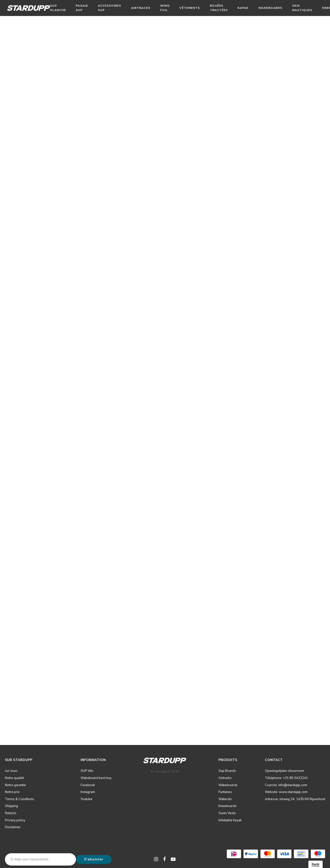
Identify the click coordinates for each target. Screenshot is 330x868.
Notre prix (12, 792)
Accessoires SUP (109, 8)
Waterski (225, 799)
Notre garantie (15, 785)
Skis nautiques (302, 8)
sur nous (11, 771)
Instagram (88, 792)
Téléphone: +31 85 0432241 (286, 778)
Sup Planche (58, 8)
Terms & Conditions (20, 799)
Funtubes (225, 792)
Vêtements (190, 8)
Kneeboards (228, 806)
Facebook (88, 785)
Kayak (243, 8)
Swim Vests (227, 813)
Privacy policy (15, 820)
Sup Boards (227, 771)
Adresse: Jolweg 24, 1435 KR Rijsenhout (295, 799)
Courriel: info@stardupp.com (286, 785)
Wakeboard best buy (96, 778)
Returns (11, 813)
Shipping (11, 806)
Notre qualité (14, 778)
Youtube (86, 799)
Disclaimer (13, 827)
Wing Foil (165, 8)
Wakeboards (270, 8)
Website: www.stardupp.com (286, 792)
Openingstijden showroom (284, 771)
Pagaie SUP (82, 8)
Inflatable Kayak (230, 820)
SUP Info (87, 771)
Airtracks (141, 8)
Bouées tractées (219, 8)
